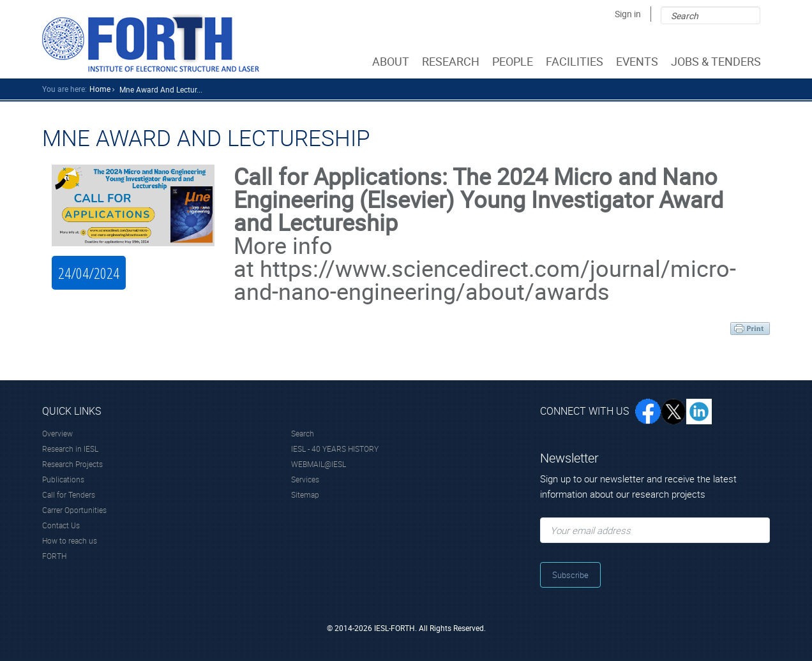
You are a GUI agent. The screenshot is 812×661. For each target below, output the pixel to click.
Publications (63, 479)
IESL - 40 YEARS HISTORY (335, 449)
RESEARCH (452, 61)
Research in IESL (70, 449)
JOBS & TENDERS (717, 61)
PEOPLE (514, 61)
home (100, 89)
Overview (57, 433)
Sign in (628, 14)
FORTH (54, 556)
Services (305, 479)
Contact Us (61, 525)
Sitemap (305, 494)
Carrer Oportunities (74, 510)
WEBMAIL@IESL (319, 464)
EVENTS (638, 61)
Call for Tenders (69, 494)
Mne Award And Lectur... (161, 89)
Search (303, 433)
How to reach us (70, 540)
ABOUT (392, 61)
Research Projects (72, 464)
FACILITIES (576, 61)
